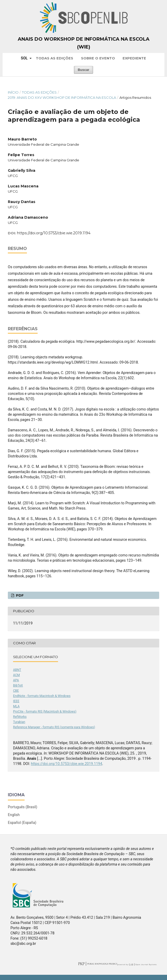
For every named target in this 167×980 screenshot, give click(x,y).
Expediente (134, 58)
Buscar (83, 70)
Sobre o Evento (98, 58)
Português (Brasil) (22, 807)
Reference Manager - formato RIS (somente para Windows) (54, 727)
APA (16, 680)
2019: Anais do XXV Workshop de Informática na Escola (62, 97)
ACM (16, 675)
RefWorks (20, 717)
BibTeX (18, 685)
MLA (16, 706)
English (14, 815)
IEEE (16, 701)
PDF (19, 595)
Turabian (19, 722)
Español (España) (22, 823)
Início (13, 92)
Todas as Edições (54, 58)
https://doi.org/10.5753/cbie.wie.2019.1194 (54, 233)
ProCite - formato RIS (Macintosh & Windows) (45, 712)
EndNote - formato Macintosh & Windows (42, 696)
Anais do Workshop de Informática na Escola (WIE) (84, 43)
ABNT (17, 670)
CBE (16, 691)
